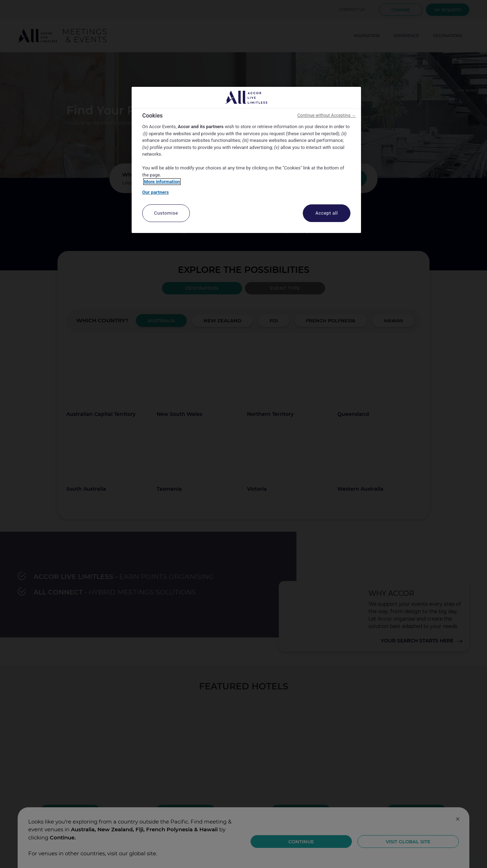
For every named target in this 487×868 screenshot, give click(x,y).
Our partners (155, 192)
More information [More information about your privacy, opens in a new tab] (162, 182)
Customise (166, 213)
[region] (246, 160)
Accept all (327, 213)
